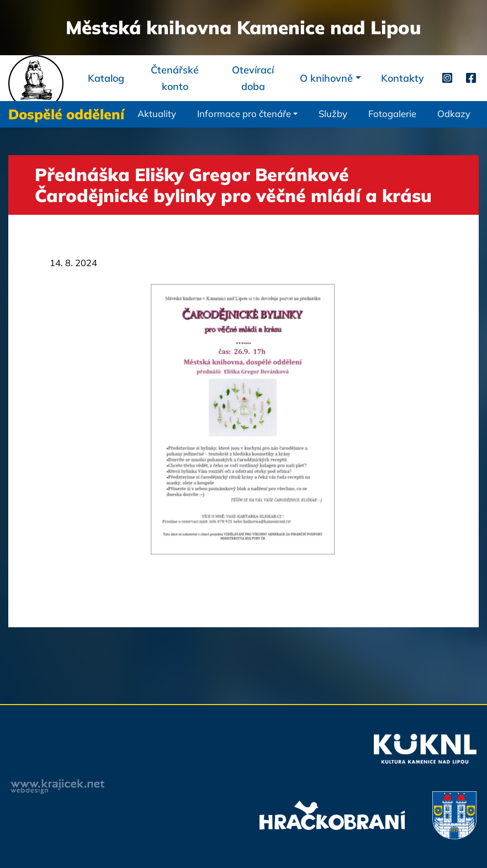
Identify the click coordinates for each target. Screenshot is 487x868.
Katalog (106, 78)
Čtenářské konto (175, 78)
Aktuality (157, 113)
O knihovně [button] (326, 78)
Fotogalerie (392, 113)
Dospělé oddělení (66, 114)
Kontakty (403, 78)
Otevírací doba (253, 78)
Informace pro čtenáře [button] (244, 113)
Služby (333, 113)
